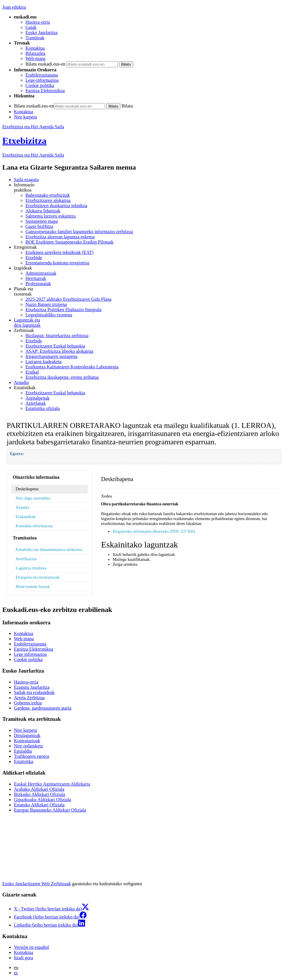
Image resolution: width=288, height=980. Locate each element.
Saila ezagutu (26, 180)
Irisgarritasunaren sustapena (51, 356)
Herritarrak (36, 278)
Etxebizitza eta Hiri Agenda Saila (33, 127)
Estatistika (24, 761)
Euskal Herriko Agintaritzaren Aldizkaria (52, 784)
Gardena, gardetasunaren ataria (43, 708)
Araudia (21, 382)
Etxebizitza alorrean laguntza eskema (60, 237)
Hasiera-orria (38, 22)
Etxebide (34, 258)
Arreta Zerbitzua (29, 698)
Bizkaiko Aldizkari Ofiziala (40, 794)
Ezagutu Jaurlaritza (32, 687)
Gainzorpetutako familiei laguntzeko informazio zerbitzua (79, 232)
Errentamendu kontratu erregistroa (57, 263)
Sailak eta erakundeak (34, 692)
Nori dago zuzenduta (33, 498)
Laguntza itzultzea (31, 568)
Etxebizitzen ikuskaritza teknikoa (56, 206)
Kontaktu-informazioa (34, 526)
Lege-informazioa (42, 80)
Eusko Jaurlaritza (42, 33)
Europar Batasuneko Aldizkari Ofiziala (50, 810)
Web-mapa (35, 59)
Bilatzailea (35, 53)
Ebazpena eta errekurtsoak (38, 577)
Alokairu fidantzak (43, 211)
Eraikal (32, 372)
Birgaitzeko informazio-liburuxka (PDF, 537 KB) (154, 531)
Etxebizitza (24, 141)
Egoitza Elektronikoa (45, 91)
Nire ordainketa (28, 746)
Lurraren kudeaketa (44, 362)
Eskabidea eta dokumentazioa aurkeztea (49, 550)
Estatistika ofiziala (43, 408)
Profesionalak (38, 284)
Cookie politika (40, 85)
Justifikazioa (26, 559)
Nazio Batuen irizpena (46, 304)
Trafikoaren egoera (32, 756)
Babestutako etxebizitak (48, 195)
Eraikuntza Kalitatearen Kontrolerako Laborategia (72, 367)
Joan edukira (14, 7)
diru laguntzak (150, 323)
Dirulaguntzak (27, 735)
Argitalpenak (37, 398)
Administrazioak (41, 273)
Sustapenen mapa (42, 221)
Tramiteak (35, 38)
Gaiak (31, 27)
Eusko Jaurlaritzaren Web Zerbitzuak (37, 884)
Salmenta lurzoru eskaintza (51, 216)
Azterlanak (36, 403)
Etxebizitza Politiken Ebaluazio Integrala (64, 310)
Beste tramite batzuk (33, 586)
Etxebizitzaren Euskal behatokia (55, 346)
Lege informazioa (30, 654)
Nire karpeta (25, 117)
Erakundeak (26, 517)
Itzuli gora (23, 958)
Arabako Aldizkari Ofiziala (39, 789)
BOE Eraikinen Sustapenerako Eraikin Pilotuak (69, 242)
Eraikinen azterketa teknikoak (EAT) (59, 252)
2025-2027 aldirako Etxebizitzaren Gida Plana (68, 299)
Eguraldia (23, 751)
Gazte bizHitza (39, 226)
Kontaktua (35, 48)
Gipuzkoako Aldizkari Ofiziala (42, 800)
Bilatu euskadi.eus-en (45, 64)
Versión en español (31, 947)
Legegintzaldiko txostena (49, 315)
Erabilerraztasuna (42, 75)
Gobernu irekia (28, 703)
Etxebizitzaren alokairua (48, 200)
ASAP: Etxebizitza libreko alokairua (59, 351)
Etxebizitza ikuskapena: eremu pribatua (62, 377)
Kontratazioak (27, 741)
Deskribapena (27, 489)
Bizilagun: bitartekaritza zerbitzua (57, 336)
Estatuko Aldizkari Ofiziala (39, 805)
